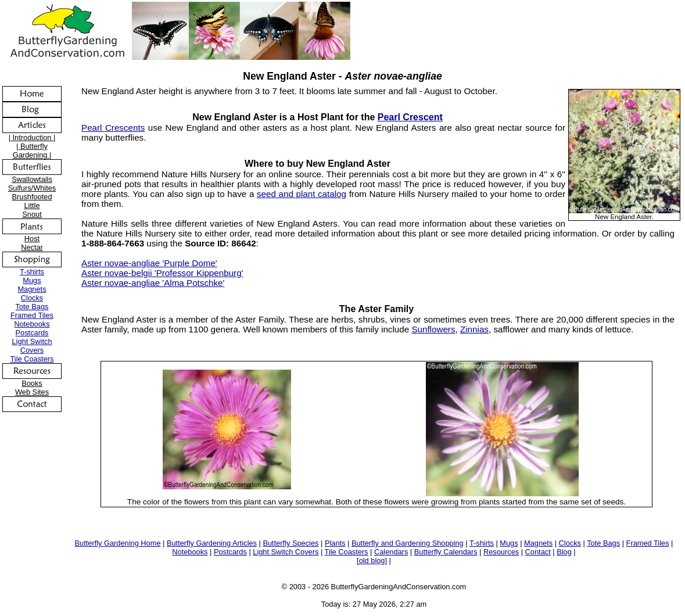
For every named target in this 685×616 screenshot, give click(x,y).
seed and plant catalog (302, 194)
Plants (335, 543)
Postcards (32, 333)
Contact (538, 552)
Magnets (32, 289)
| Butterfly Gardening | (32, 151)
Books (32, 383)
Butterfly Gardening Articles (212, 543)
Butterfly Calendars (446, 552)
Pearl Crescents (113, 128)
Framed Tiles (32, 315)
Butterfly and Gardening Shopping (408, 543)
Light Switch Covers (32, 346)
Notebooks (32, 324)
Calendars (391, 552)
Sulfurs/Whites (32, 188)
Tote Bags (32, 307)
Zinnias (474, 329)
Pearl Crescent (410, 117)
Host (32, 239)
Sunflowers (433, 329)
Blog (564, 552)
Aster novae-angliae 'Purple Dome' (149, 263)
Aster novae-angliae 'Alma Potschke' (153, 283)
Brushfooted (32, 197)
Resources (501, 552)
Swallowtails (32, 179)
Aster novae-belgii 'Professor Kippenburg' (162, 273)
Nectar (32, 247)
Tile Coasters (32, 359)
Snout (32, 214)
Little (32, 205)
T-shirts (32, 272)
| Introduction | (32, 137)
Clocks (32, 298)
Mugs (32, 280)
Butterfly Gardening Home (118, 543)
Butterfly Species (291, 543)
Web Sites (32, 392)
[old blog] (372, 561)
